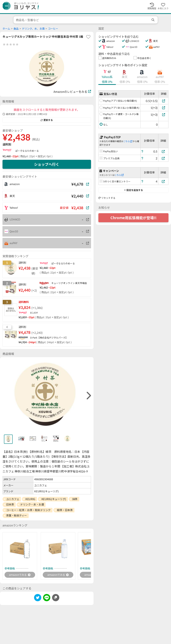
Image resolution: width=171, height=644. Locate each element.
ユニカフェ (13, 499)
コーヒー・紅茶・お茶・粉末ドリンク (28, 510)
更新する (47, 120)
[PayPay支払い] (163, 151)
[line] (47, 599)
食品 (16, 29)
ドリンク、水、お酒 (33, 29)
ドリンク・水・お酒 (32, 504)
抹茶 (75, 499)
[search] (153, 20)
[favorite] (88, 37)
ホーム (6, 29)
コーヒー (53, 29)
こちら (128, 141)
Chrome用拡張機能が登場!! (134, 218)
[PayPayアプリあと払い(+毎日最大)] (164, 108)
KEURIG (30, 499)
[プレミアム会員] (163, 158)
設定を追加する (133, 190)
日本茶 (10, 504)
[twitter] (38, 599)
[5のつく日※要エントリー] (163, 181)
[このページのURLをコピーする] (56, 598)
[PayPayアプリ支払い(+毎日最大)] (164, 101)
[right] (88, 396)
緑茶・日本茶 (65, 510)
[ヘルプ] (142, 151)
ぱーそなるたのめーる (27, 151)
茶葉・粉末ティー (16, 515)
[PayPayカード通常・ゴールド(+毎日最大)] (164, 115)
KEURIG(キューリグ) (54, 499)
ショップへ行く (47, 164)
